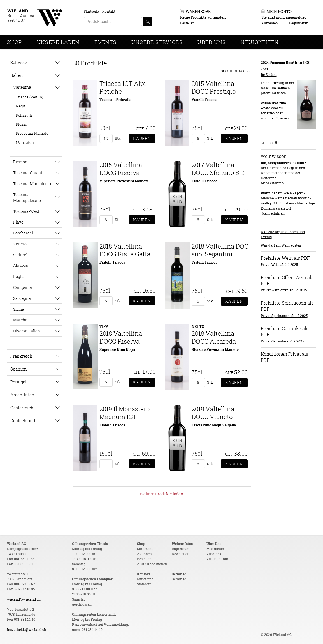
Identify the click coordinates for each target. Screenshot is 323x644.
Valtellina (22, 87)
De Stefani (269, 75)
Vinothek (214, 554)
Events (105, 42)
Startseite (91, 11)
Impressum (181, 549)
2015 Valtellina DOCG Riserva (121, 169)
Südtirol (20, 255)
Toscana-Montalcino (32, 184)
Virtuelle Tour (217, 559)
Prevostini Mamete (32, 133)
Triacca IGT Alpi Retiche (123, 87)
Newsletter (180, 554)
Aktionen (144, 554)
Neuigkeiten (260, 42)
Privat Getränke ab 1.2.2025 (282, 341)
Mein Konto (279, 11)
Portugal (18, 382)
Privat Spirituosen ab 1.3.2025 (284, 316)
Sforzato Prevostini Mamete (215, 349)
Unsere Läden (58, 42)
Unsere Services (157, 42)
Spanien (19, 369)
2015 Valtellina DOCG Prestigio (214, 87)
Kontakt (109, 11)
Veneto (20, 244)
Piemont (21, 162)
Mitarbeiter (215, 549)
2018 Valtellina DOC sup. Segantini (220, 250)
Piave (18, 222)
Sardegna (22, 298)
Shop (14, 42)
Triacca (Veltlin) (30, 97)
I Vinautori (25, 142)
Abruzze (21, 265)
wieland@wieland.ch (24, 599)
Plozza (22, 124)
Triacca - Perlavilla (115, 100)
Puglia (19, 276)
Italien (17, 75)
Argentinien (22, 395)
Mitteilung (145, 579)
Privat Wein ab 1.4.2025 (279, 265)
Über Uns (212, 42)
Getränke (179, 579)
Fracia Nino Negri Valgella (214, 425)
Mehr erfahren (272, 183)
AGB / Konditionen (152, 564)
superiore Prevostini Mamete (124, 181)
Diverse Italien (27, 331)
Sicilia (19, 309)
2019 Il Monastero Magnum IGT (125, 413)
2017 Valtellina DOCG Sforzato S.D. (219, 169)
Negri (21, 106)
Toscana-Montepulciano (27, 197)
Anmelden (270, 23)
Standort (144, 584)
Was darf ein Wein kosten (281, 245)
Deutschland (23, 420)
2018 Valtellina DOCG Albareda (214, 337)
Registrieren (299, 23)
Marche (20, 320)
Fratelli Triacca (205, 100)
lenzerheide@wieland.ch (27, 630)
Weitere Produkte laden (161, 494)
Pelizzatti (24, 115)
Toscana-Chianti (28, 173)
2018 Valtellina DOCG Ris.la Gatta (125, 250)
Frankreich (21, 356)
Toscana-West (26, 211)
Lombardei (23, 233)
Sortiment (145, 549)
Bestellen (187, 23)
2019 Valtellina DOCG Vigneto (213, 413)
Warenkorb (198, 11)
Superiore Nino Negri (117, 349)
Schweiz (19, 62)
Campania (23, 287)
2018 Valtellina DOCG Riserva (121, 337)
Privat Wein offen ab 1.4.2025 (284, 290)
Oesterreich (22, 408)
